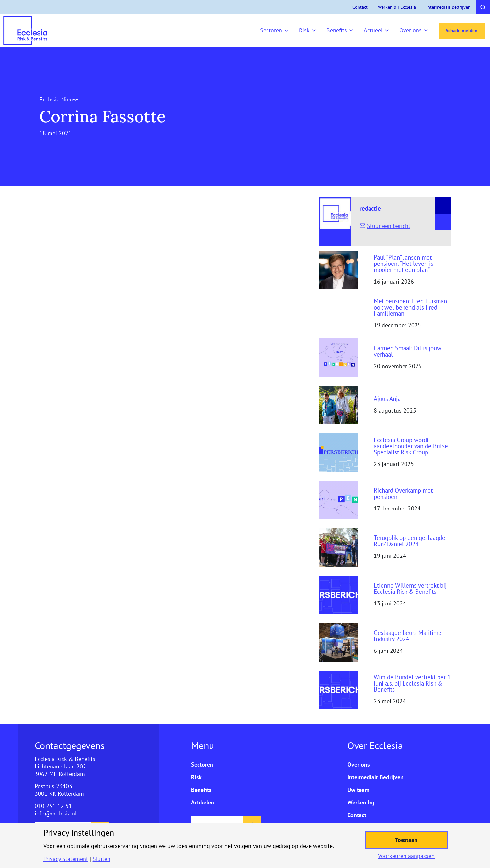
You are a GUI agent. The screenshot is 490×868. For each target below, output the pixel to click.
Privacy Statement (66, 859)
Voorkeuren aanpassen (406, 856)
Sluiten (102, 859)
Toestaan (406, 840)
